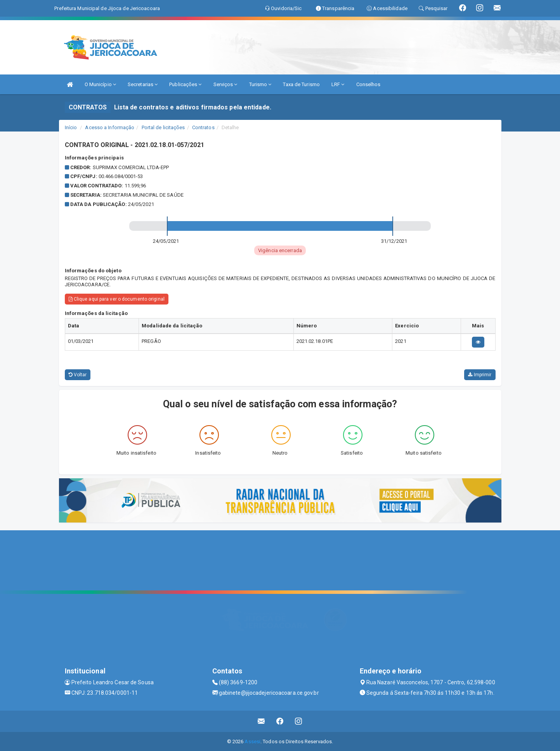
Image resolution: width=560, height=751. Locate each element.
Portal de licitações (163, 127)
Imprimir (480, 375)
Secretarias (143, 84)
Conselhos (368, 84)
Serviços (225, 84)
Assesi (252, 741)
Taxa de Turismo (301, 84)
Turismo (260, 84)
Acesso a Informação (110, 127)
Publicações (185, 84)
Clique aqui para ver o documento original (117, 299)
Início (71, 127)
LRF (338, 84)
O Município (100, 84)
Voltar (78, 375)
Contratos (203, 127)
